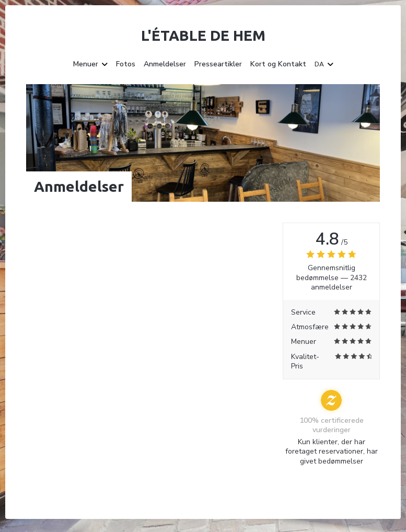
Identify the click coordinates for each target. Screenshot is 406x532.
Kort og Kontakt (278, 64)
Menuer (90, 64)
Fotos (126, 64)
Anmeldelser (165, 64)
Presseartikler (218, 64)
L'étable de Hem (203, 35)
